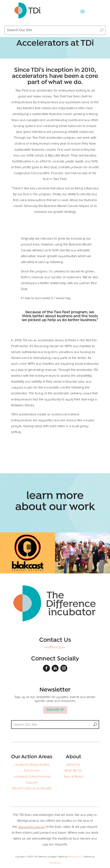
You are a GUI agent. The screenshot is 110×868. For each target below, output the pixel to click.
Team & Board (73, 777)
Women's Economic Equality (32, 788)
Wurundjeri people (31, 827)
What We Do (73, 771)
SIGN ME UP (55, 710)
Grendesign (55, 863)
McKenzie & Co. (76, 857)
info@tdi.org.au (55, 647)
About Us (73, 765)
